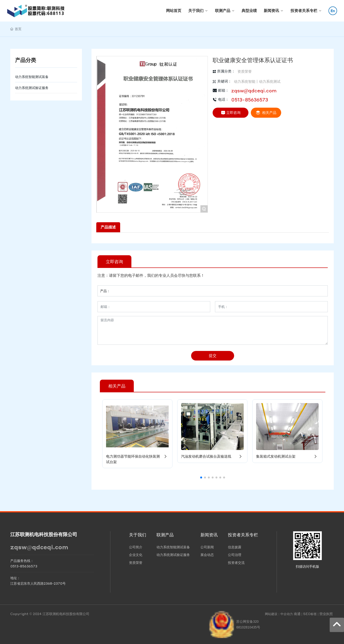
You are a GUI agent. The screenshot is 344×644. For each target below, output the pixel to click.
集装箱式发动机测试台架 (287, 456)
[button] (201, 477)
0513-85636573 (250, 100)
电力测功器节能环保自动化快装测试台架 (137, 459)
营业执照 (326, 614)
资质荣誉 (245, 71)
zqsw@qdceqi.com (254, 90)
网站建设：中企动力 (279, 614)
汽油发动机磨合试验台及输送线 (212, 456)
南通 (297, 614)
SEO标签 (310, 614)
